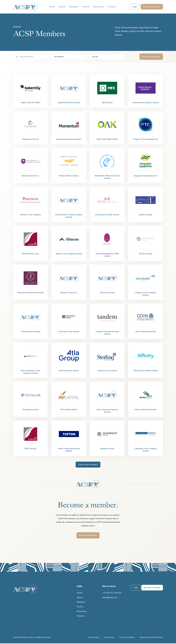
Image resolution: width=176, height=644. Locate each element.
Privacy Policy (94, 638)
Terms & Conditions (127, 638)
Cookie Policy (109, 638)
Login (135, 588)
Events (86, 7)
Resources (99, 7)
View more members (88, 465)
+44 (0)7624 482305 (112, 593)
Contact (112, 7)
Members (74, 7)
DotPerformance (156, 638)
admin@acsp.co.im (110, 598)
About (62, 7)
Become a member (151, 57)
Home (52, 7)
